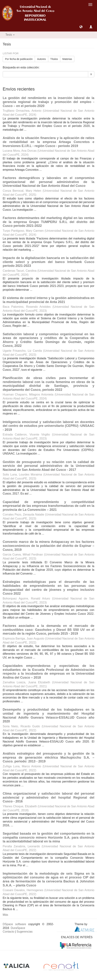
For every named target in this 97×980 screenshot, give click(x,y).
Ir (91, 74)
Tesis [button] (10, 35)
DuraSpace (18, 928)
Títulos (54, 59)
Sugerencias (25, 932)
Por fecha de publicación (19, 59)
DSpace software (14, 924)
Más (5, 915)
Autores (41, 59)
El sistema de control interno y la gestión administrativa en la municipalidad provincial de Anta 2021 (48, 300)
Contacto (8, 932)
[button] (81, 27)
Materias (67, 59)
